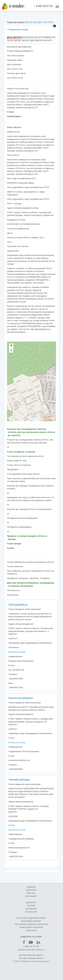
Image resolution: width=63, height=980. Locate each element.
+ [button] (11, 346)
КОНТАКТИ (31, 890)
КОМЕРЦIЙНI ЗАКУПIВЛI (31, 927)
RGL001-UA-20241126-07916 (39, 22)
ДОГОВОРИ (31, 909)
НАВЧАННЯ (31, 930)
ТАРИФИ (31, 906)
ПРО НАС (31, 893)
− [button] (11, 350)
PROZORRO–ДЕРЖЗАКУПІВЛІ (31, 918)
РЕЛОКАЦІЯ (31, 912)
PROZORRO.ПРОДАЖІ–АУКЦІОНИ (31, 924)
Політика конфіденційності (31, 958)
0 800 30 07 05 (43, 6)
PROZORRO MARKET (31, 921)
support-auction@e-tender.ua (31, 950)
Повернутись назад (17, 30)
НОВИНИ (31, 887)
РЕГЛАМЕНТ (31, 896)
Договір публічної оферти (31, 955)
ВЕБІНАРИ (31, 903)
